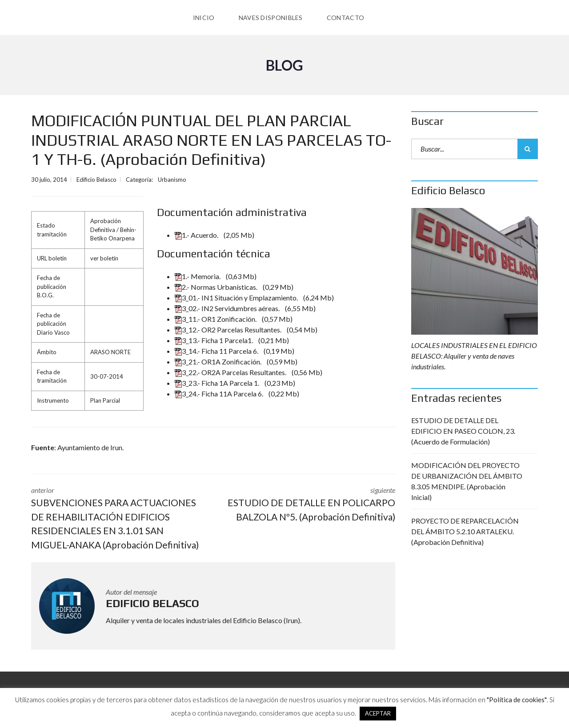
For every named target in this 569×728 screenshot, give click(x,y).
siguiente (311, 505)
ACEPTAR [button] (378, 713)
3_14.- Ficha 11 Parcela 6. (217, 351)
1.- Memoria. (198, 276)
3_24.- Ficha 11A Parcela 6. (220, 394)
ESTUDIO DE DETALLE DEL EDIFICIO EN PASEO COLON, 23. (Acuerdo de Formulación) (463, 431)
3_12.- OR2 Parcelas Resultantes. (229, 330)
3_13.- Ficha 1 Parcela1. (214, 340)
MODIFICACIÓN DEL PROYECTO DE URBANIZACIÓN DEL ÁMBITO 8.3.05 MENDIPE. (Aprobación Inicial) (467, 481)
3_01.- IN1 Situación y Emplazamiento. (237, 298)
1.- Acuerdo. (197, 235)
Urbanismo (172, 180)
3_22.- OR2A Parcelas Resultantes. (231, 372)
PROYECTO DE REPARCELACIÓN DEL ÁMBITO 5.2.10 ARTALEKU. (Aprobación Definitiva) (465, 531)
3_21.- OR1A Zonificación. (219, 362)
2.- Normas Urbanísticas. (217, 287)
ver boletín (104, 258)
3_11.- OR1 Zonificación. (216, 319)
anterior (116, 519)
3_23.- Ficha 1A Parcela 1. (218, 383)
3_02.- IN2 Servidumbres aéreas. (228, 308)
